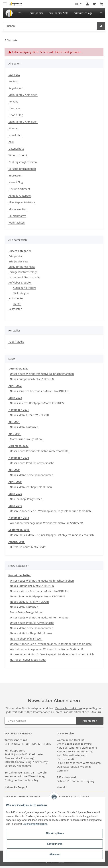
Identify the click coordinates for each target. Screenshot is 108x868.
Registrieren (16, 88)
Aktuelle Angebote (20, 196)
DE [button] (77, 4)
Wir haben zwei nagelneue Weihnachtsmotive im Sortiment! (46, 523)
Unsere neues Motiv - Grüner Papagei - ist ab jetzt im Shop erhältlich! (52, 535)
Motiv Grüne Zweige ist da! (26, 439)
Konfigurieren (55, 844)
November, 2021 (19, 410)
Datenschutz (16, 149)
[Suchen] (50, 26)
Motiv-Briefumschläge (22, 267)
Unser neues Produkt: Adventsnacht (32, 463)
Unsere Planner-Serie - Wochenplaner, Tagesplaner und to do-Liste (51, 511)
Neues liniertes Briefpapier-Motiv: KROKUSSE (38, 403)
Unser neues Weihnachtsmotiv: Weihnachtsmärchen (42, 374)
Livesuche (15, 108)
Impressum (15, 175)
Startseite (14, 75)
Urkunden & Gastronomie (24, 277)
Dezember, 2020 (18, 446)
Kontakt (13, 81)
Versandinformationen (22, 169)
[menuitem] (9, 13)
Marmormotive (18, 209)
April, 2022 (15, 386)
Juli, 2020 (14, 470)
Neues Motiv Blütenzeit (24, 427)
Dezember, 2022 (18, 368)
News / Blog (16, 115)
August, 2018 (17, 542)
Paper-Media (16, 342)
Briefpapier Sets (18, 261)
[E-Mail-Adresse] (40, 721)
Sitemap (14, 128)
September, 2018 (19, 530)
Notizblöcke (16, 298)
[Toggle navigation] (5, 2)
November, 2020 (19, 458)
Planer (17, 304)
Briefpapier (15, 256)
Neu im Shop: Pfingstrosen (26, 499)
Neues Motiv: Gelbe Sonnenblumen (32, 475)
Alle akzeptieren (55, 833)
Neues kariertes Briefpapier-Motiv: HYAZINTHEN (39, 391)
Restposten (15, 309)
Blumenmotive (17, 216)
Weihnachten (17, 223)
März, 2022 (15, 398)
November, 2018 (19, 518)
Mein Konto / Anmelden (23, 95)
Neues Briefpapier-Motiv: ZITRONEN (32, 379)
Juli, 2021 (14, 422)
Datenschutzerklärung (69, 708)
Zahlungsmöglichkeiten (23, 162)
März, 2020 (15, 494)
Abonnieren (90, 721)
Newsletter (15, 135)
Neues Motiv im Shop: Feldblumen (31, 487)
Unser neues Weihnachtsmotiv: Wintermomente (39, 451)
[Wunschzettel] (94, 4)
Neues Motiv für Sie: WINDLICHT (30, 415)
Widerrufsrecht (18, 155)
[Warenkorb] (101, 4)
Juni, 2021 (15, 434)
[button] (87, 4)
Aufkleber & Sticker (20, 283)
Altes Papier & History (22, 202)
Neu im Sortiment (19, 189)
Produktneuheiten (20, 575)
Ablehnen (55, 854)
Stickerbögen (21, 293)
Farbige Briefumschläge (23, 272)
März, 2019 (15, 506)
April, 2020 (15, 482)
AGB (11, 142)
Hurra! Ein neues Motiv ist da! (28, 547)
